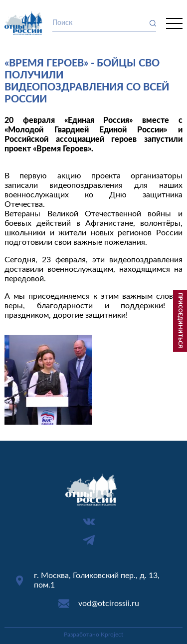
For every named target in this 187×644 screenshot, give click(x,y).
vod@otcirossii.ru (109, 604)
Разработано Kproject (93, 635)
